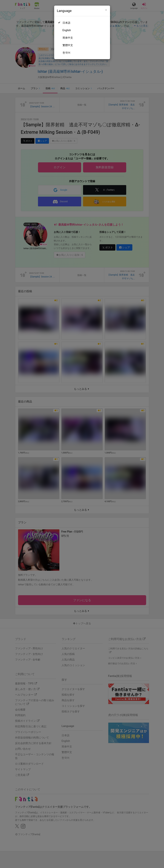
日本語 (66, 23)
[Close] (106, 10)
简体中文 (68, 38)
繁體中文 (68, 45)
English (67, 30)
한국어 (66, 53)
